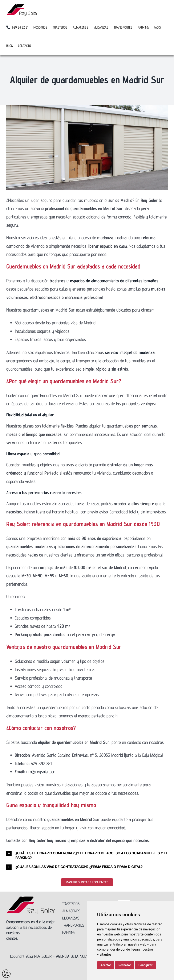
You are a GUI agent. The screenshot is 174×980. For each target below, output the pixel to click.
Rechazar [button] (125, 965)
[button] (87, 855)
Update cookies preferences (6, 974)
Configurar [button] (145, 965)
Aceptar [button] (106, 965)
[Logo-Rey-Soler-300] (31, 898)
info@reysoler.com (41, 772)
